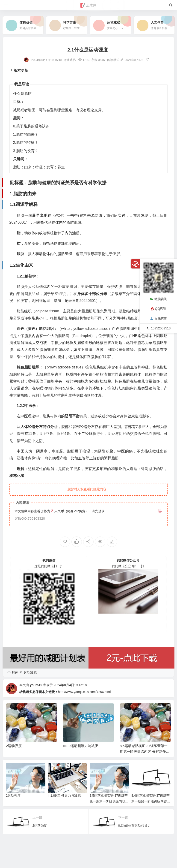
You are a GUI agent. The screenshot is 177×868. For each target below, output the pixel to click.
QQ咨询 (159, 309)
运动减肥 (70, 60)
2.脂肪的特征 (15, 799)
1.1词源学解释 (18, 784)
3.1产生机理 (16, 829)
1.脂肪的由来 (15, 777)
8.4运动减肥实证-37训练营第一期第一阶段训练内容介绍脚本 (151, 801)
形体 (15, 672)
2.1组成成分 (16, 806)
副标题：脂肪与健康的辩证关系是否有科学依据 (30, 769)
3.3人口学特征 (18, 844)
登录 (101, 511)
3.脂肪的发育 (15, 821)
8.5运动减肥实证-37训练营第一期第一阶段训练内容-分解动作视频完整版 (145, 752)
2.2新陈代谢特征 (19, 814)
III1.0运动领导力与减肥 (81, 746)
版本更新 (21, 71)
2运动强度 (14, 746)
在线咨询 (159, 319)
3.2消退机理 (16, 836)
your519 (36, 685)
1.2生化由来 (16, 792)
